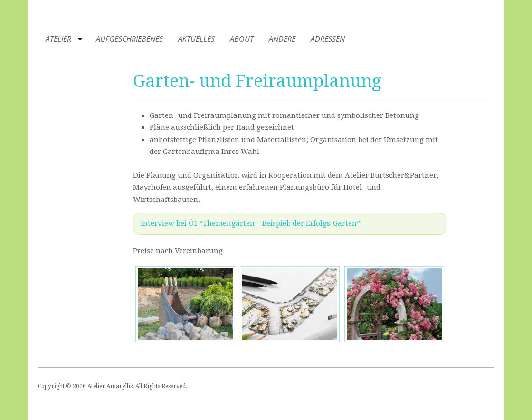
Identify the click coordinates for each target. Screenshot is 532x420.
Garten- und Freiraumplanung (257, 81)
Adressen (328, 39)
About (242, 39)
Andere (282, 39)
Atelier (60, 41)
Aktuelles (196, 39)
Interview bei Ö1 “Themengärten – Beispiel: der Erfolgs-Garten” (250, 223)
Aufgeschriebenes (129, 39)
